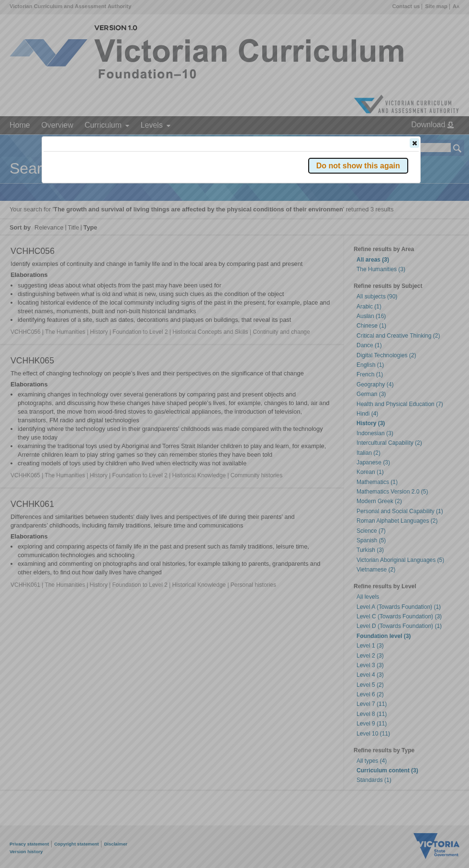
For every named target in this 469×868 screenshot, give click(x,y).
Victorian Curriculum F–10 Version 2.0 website (153, 197)
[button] (414, 143)
